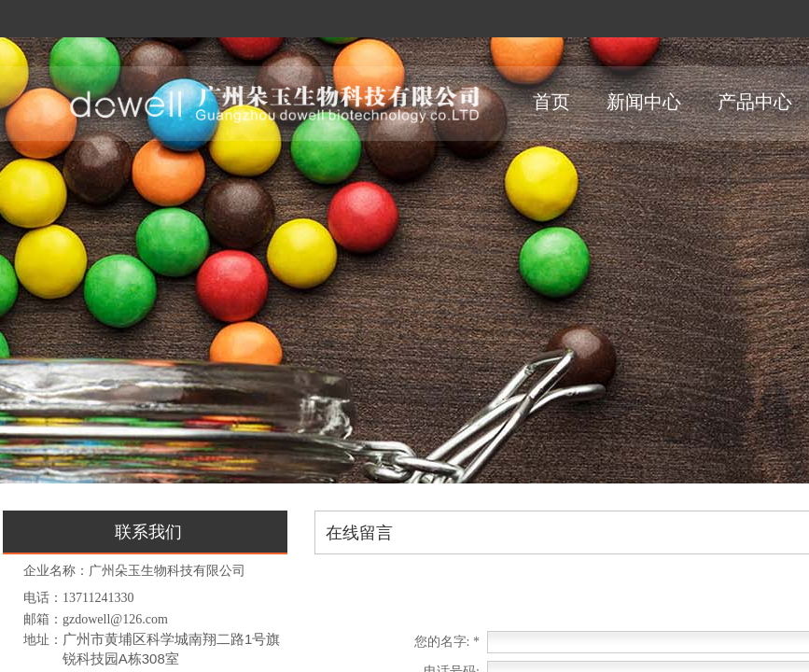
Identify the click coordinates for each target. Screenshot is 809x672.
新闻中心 (644, 102)
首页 (551, 102)
